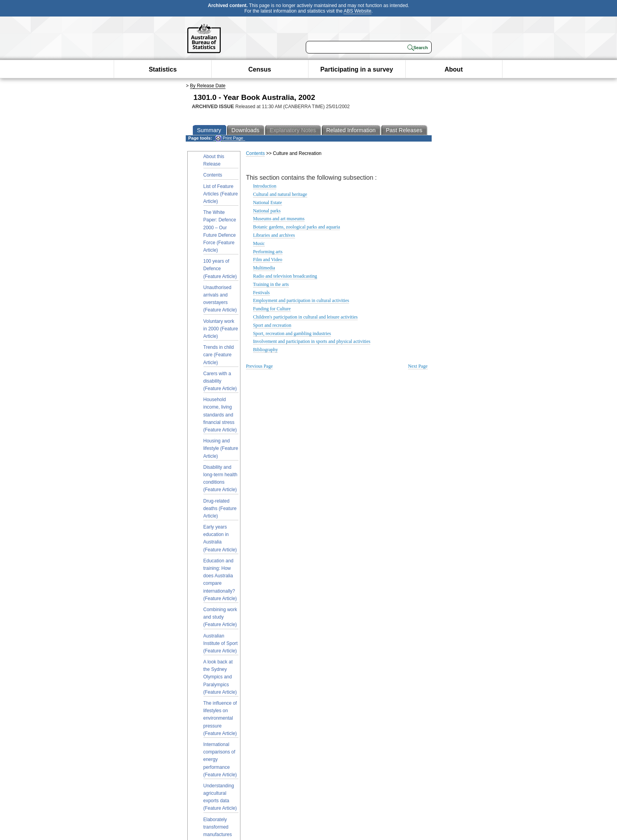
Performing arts (268, 252)
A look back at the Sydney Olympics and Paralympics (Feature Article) (220, 677)
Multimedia (264, 268)
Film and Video (268, 260)
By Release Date (208, 86)
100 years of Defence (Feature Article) (220, 269)
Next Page (418, 366)
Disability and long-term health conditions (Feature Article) (221, 479)
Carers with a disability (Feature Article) (220, 381)
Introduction (265, 186)
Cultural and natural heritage (280, 194)
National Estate (268, 203)
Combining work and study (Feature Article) (220, 617)
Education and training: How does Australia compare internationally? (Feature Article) (220, 580)
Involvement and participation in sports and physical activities (312, 341)
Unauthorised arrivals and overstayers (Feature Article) (220, 299)
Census (260, 69)
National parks (267, 211)
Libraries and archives (274, 235)
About (454, 69)
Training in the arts (271, 284)
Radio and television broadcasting (285, 276)
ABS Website (357, 11)
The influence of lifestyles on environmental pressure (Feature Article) (220, 718)
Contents (213, 175)
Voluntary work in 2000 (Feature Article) (221, 329)
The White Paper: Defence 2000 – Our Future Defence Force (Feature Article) (220, 231)
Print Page (229, 138)
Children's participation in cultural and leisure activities (305, 317)
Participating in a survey (357, 69)
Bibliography (265, 350)
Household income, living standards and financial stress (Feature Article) (220, 415)
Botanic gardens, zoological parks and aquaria (296, 227)
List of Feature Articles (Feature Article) (221, 194)
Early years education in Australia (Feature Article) (220, 538)
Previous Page (259, 366)
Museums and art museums (279, 219)
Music (259, 243)
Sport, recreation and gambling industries (292, 333)
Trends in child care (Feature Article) (219, 355)
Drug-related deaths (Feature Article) (220, 508)
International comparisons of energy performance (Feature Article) (220, 760)
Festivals (261, 293)
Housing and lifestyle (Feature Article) (221, 448)
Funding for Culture (272, 309)
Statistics (163, 69)
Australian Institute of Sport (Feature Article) (221, 643)
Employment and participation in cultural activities (301, 300)
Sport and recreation (272, 325)
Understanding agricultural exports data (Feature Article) (220, 797)
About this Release (214, 160)
